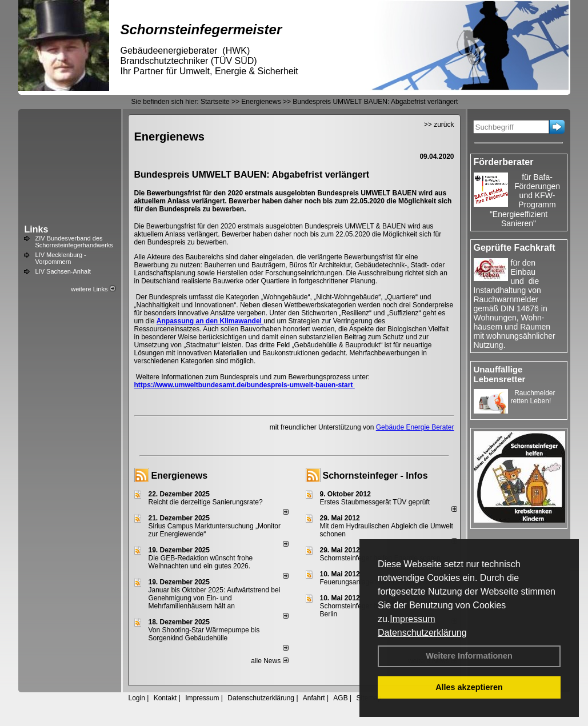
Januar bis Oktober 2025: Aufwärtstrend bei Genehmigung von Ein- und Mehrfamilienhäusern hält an (215, 598)
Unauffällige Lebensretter (500, 374)
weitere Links (93, 289)
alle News (269, 661)
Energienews (180, 476)
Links (37, 229)
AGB (340, 698)
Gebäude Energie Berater (415, 427)
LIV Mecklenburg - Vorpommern (61, 258)
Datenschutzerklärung (422, 633)
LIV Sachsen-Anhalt (63, 271)
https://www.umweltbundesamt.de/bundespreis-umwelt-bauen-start (245, 385)
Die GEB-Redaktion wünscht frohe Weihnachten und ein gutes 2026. (201, 562)
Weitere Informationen (469, 656)
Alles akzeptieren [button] (469, 687)
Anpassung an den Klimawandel (210, 321)
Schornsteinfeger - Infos (375, 476)
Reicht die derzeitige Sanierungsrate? (211, 502)
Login (137, 698)
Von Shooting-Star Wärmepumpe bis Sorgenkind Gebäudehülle (204, 634)
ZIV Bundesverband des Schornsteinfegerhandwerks (74, 242)
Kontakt (165, 698)
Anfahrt (314, 698)
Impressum (412, 619)
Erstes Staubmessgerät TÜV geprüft (375, 502)
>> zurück (439, 125)
